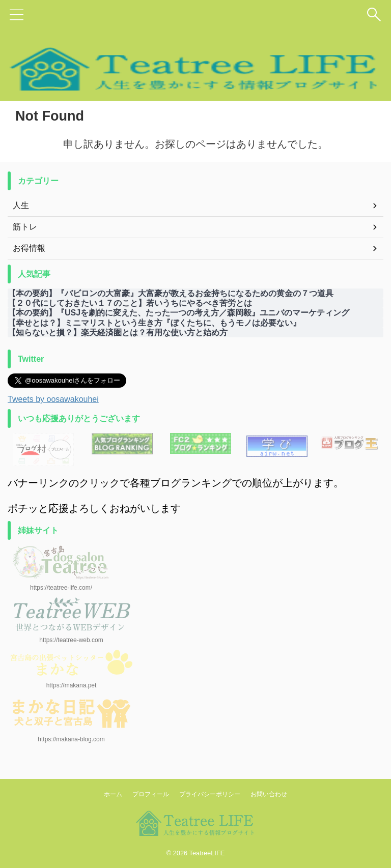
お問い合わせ (269, 794)
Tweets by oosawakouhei (53, 399)
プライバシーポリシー (210, 794)
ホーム (113, 794)
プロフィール (151, 794)
